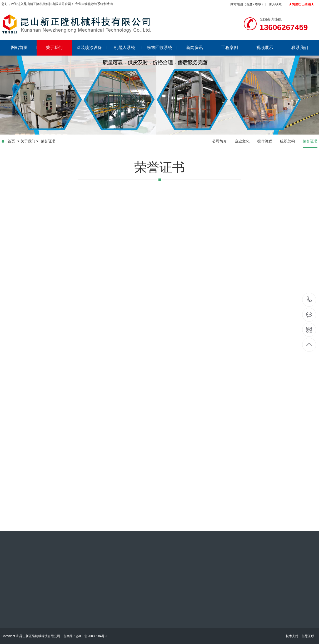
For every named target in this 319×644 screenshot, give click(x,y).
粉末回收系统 (162, 48)
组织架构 (287, 141)
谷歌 (258, 4)
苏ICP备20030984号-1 (92, 636)
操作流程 (265, 141)
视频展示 (269, 48)
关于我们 (54, 48)
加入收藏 (275, 4)
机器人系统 (128, 48)
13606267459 (309, 299)
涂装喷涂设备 (92, 48)
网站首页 (24, 48)
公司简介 (220, 141)
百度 (249, 4)
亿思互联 (308, 636)
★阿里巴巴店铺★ (301, 4)
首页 (11, 141)
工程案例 (234, 48)
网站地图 (237, 4)
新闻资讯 (199, 48)
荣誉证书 (48, 141)
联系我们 (300, 48)
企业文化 (242, 141)
